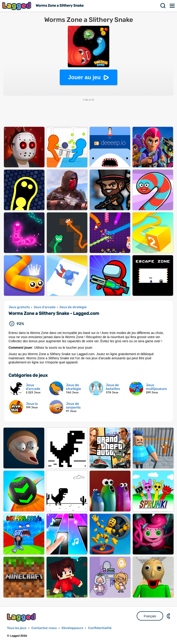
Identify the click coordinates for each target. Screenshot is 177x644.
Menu (172, 6)
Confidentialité (100, 628)
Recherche (163, 6)
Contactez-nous (44, 628)
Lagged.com (22, 617)
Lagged (17, 6)
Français (150, 616)
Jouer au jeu (84, 77)
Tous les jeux (17, 628)
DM (169, 616)
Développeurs (72, 628)
